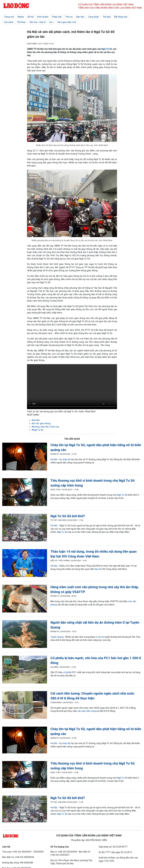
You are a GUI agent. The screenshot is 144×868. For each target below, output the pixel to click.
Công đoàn (94, 17)
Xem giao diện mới (67, 22)
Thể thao (21, 22)
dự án (101, 637)
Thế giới (107, 17)
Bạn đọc (80, 17)
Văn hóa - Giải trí (38, 22)
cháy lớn (66, 459)
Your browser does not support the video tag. (72, 387)
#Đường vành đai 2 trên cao (45, 427)
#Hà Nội (36, 420)
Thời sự (69, 17)
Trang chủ (9, 17)
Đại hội (98, 569)
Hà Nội (54, 459)
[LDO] (25, 457)
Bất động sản (121, 17)
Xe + (52, 22)
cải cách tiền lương (87, 711)
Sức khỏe (9, 22)
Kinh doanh (43, 17)
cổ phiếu (67, 672)
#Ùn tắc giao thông (41, 423)
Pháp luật (57, 17)
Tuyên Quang (57, 637)
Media (21, 17)
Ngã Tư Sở (107, 49)
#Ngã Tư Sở (37, 430)
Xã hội (30, 17)
